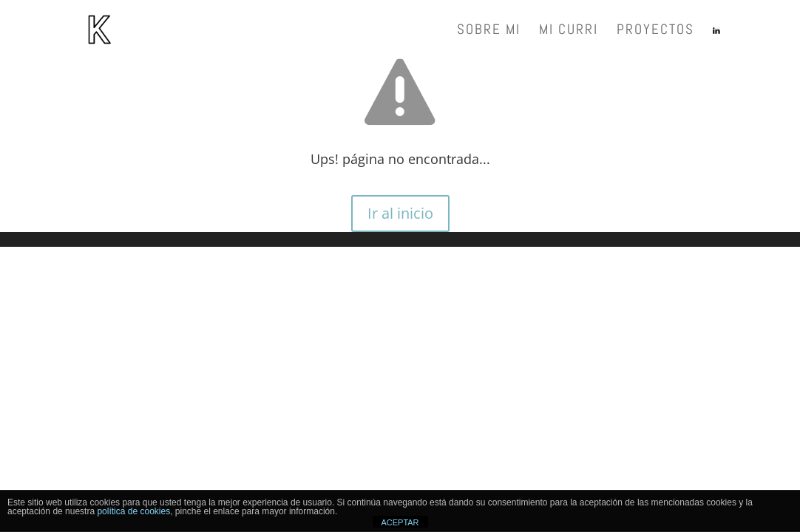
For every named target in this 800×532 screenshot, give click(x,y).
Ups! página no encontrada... (400, 159)
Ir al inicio (400, 213)
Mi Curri (569, 31)
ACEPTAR (400, 522)
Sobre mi (489, 31)
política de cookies (133, 511)
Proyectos (655, 31)
